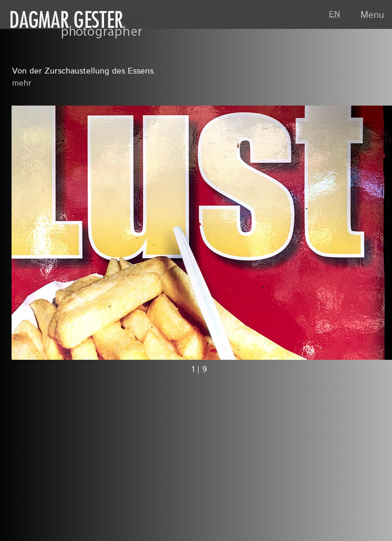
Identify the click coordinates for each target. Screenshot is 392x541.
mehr (22, 84)
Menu (372, 15)
